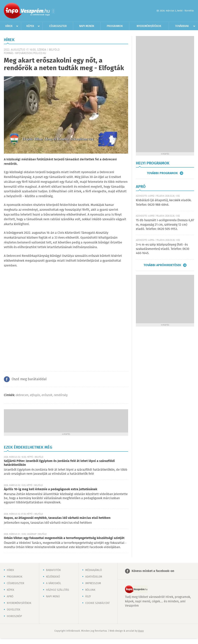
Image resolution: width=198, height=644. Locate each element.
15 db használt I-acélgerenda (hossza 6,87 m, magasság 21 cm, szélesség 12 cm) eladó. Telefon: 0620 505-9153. (165, 225)
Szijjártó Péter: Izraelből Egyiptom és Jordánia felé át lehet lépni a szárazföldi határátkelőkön (59, 463)
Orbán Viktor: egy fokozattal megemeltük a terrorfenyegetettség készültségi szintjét (64, 538)
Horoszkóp (14, 616)
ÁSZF (88, 597)
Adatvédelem (94, 577)
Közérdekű (53, 577)
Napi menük (87, 26)
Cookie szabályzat (97, 603)
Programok (115, 26)
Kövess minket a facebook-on (153, 571)
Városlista (53, 11)
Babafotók (53, 570)
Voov (141, 631)
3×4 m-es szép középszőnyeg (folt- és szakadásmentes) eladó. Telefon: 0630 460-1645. (163, 249)
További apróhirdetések (162, 265)
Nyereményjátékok (149, 26)
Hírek (9, 26)
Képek (30, 26)
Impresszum (93, 583)
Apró (10, 597)
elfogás (35, 395)
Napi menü (53, 597)
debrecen (22, 395)
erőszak (47, 395)
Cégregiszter (58, 26)
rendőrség (61, 395)
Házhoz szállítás (58, 590)
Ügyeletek (13, 610)
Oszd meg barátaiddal (29, 379)
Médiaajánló (94, 570)
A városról (54, 583)
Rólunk (90, 590)
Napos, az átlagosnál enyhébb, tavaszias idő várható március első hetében (57, 518)
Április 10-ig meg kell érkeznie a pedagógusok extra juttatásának (51, 489)
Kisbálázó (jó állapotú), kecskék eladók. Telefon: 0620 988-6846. (164, 202)
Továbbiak (182, 26)
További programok (162, 173)
